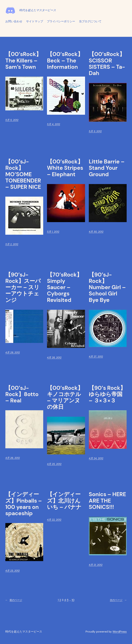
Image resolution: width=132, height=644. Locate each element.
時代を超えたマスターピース (38, 10)
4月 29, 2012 (13, 352)
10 (73, 600)
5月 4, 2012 (54, 124)
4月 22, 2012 (54, 520)
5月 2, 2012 (12, 244)
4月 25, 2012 (54, 464)
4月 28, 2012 (54, 357)
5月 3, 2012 (95, 131)
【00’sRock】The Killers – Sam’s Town (23, 60)
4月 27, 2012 (96, 357)
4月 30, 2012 (96, 232)
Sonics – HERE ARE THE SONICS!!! (107, 501)
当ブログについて (90, 21)
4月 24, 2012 (96, 458)
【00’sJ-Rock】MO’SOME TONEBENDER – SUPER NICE (23, 174)
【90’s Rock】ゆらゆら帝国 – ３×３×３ (107, 394)
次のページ (118, 600)
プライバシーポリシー (61, 21)
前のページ (14, 600)
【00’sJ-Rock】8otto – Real (22, 394)
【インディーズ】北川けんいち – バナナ (64, 501)
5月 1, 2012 (53, 232)
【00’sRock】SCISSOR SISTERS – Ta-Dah (107, 64)
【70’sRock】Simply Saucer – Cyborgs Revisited (65, 287)
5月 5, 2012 (12, 120)
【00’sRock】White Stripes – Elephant (65, 168)
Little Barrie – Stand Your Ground (107, 168)
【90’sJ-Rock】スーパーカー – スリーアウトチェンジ (23, 287)
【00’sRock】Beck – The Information (65, 60)
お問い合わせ (14, 21)
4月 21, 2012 (96, 565)
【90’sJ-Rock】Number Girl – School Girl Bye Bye (107, 287)
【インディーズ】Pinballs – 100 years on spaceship (24, 504)
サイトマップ (35, 21)
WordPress (120, 632)
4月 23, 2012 (12, 571)
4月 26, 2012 (13, 458)
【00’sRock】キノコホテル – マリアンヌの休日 (65, 397)
